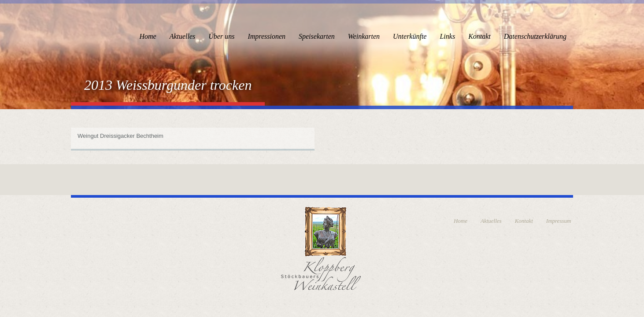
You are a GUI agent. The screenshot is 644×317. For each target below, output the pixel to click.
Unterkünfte (410, 36)
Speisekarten (317, 36)
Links (447, 36)
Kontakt (479, 36)
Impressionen (266, 36)
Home (148, 36)
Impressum (559, 221)
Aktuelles (183, 36)
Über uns (221, 36)
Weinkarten (364, 36)
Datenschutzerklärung (535, 36)
